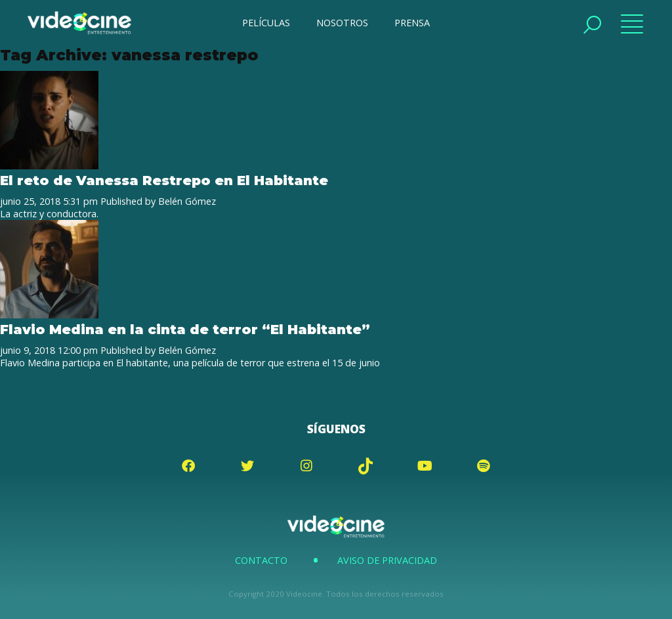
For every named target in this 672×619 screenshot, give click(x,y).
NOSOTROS (342, 23)
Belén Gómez (187, 201)
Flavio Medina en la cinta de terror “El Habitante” (185, 329)
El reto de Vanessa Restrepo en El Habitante (164, 180)
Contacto (261, 560)
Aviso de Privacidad (387, 560)
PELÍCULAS (266, 23)
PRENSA (412, 23)
